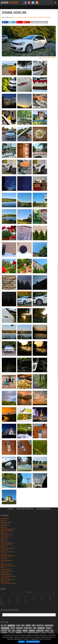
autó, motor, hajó (5, 522)
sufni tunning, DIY (5, 569)
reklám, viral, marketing (7, 566)
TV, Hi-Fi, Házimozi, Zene (7, 576)
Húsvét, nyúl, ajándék (6, 543)
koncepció (3, 550)
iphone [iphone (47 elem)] (19, 631)
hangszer (3, 538)
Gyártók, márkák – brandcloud (25, 509)
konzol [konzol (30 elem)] (47, 631)
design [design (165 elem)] (5, 628)
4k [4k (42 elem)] (5, 625)
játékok (2, 547)
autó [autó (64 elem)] (28, 625)
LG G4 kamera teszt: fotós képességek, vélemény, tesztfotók (32, 17)
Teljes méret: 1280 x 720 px (47, 58)
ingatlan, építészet (5, 545)
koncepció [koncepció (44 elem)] (40, 631)
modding (3, 559)
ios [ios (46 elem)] (9, 631)
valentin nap (4, 582)
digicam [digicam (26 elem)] (13, 628)
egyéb (2, 533)
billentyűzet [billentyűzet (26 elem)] (40, 625)
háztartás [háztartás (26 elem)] (4, 631)
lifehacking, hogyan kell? (7, 552)
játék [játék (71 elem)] (25, 631)
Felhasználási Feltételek (43, 509)
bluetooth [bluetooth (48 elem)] (49, 625)
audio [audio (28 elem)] (23, 625)
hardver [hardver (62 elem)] (41, 628)
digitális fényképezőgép (7, 529)
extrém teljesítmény (6, 534)
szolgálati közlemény (6, 571)
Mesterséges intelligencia (7, 555)
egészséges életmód (6, 531)
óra (1, 562)
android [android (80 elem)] (11, 625)
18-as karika (4, 519)
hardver (3, 540)
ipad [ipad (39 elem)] (13, 631)
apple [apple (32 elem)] (18, 625)
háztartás (3, 541)
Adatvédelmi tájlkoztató (33, 642)
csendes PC (4, 526)
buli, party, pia (4, 524)
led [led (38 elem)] (52, 631)
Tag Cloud (10, 509)
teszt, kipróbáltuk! (5, 575)
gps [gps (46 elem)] (35, 628)
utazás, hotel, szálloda (6, 580)
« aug (2, 604)
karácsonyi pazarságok (7, 548)
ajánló (2, 520)
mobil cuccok (4, 557)
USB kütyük (4, 578)
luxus (2, 554)
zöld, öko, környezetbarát (7, 583)
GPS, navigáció (5, 536)
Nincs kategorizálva (6, 561)
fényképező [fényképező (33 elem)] (19, 628)
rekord (2, 568)
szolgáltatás (4, 573)
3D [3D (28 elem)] (2, 625)
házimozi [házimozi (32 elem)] (49, 628)
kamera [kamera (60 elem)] (32, 631)
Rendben (22, 642)
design (2, 527)
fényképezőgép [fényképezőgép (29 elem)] (28, 628)
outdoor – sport (4, 564)
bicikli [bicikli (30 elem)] (34, 625)
